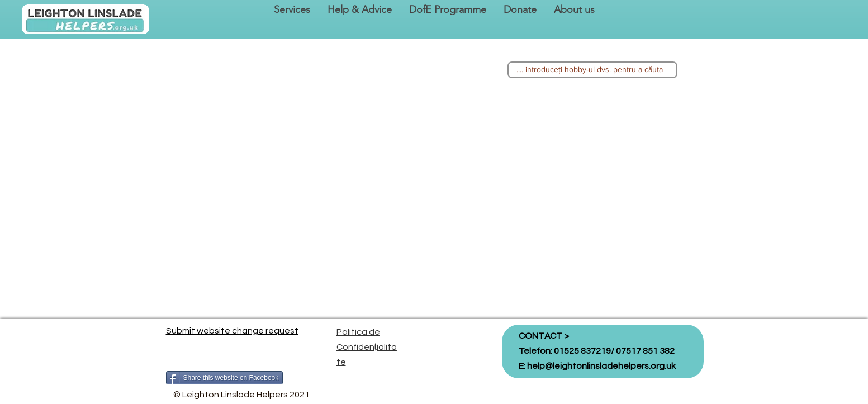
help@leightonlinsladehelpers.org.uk (601, 366)
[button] (292, 10)
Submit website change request (232, 331)
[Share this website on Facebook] (225, 378)
